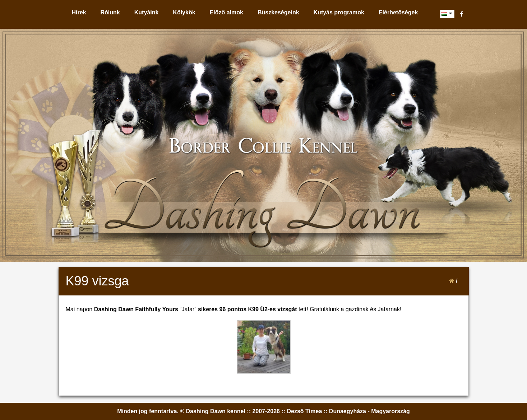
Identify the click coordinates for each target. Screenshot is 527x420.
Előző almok (226, 12)
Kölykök (184, 12)
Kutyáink (147, 12)
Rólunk (110, 12)
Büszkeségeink (278, 12)
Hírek (79, 12)
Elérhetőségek (398, 12)
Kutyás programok (339, 12)
